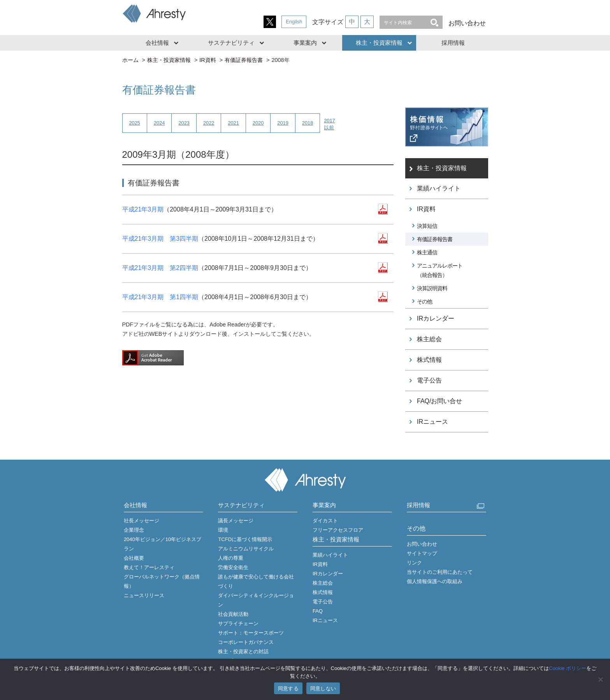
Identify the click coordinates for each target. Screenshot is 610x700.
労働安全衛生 (233, 567)
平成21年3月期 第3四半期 (160, 239)
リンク (414, 563)
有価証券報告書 (244, 60)
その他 (425, 302)
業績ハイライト (439, 188)
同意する (288, 689)
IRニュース (432, 422)
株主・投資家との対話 (243, 652)
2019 (283, 123)
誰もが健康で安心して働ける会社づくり (256, 581)
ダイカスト (325, 521)
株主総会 (429, 339)
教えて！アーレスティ (149, 567)
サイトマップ (422, 553)
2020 (258, 123)
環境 (223, 530)
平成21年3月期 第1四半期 (160, 297)
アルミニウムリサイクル (246, 549)
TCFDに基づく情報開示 (245, 539)
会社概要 (134, 558)
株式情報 (429, 360)
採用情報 (453, 43)
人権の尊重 (231, 558)
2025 (135, 123)
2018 (308, 123)
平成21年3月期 (143, 209)
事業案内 (305, 43)
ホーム (130, 60)
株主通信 (427, 252)
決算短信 (427, 226)
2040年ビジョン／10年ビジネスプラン (163, 544)
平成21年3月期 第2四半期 (160, 268)
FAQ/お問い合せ (439, 401)
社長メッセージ (142, 521)
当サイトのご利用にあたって (440, 572)
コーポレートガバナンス (246, 642)
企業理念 (134, 530)
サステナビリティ (231, 43)
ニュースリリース (144, 595)
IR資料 (207, 60)
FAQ (318, 611)
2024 (159, 123)
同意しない (323, 689)
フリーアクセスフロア (338, 530)
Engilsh (294, 22)
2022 (209, 123)
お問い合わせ (467, 23)
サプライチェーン (238, 623)
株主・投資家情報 (379, 43)
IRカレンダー (436, 318)
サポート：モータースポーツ (251, 633)
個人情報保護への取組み (435, 581)
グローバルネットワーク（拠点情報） (162, 581)
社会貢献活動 (233, 614)
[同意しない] (600, 679)
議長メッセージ (236, 521)
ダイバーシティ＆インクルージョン (256, 600)
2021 (233, 123)
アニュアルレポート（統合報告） (440, 270)
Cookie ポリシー (568, 668)
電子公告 (429, 380)
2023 (184, 123)
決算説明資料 (432, 288)
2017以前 (329, 124)
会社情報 (157, 43)
